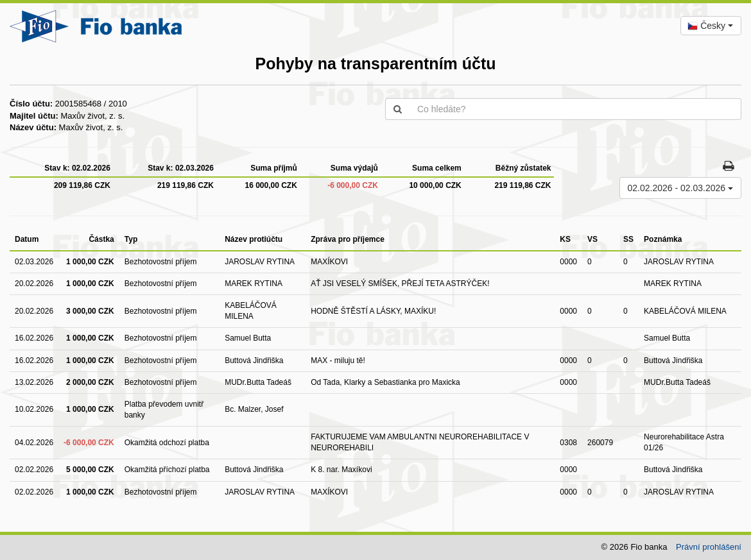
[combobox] (711, 26)
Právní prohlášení (709, 547)
